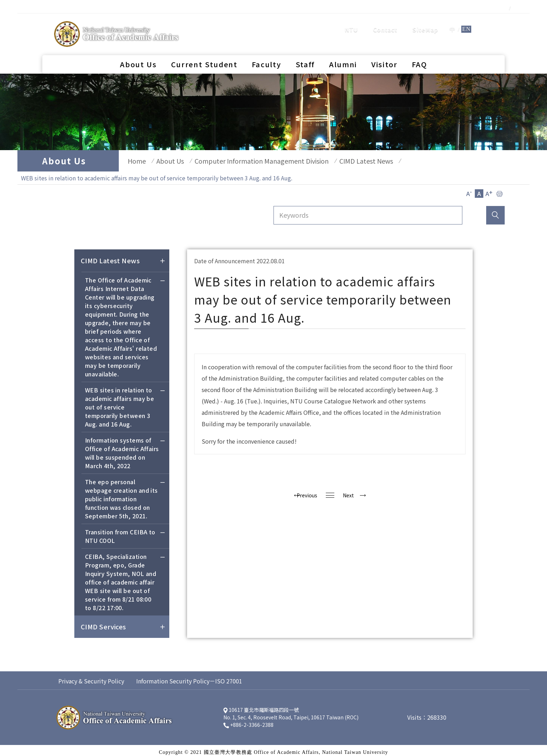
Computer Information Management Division (251, 161)
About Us (138, 52)
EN (466, 23)
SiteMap (425, 23)
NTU (351, 23)
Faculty (267, 52)
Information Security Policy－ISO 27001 (189, 677)
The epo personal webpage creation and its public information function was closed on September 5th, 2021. (125, 496)
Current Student (204, 52)
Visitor (384, 52)
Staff (305, 52)
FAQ (419, 52)
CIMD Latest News (352, 161)
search (490, 23)
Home (133, 161)
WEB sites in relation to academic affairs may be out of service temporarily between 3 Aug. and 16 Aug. (125, 404)
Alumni (343, 52)
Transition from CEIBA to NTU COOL (125, 533)
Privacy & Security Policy (91, 677)
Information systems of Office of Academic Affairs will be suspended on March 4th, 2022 (125, 450)
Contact (385, 23)
